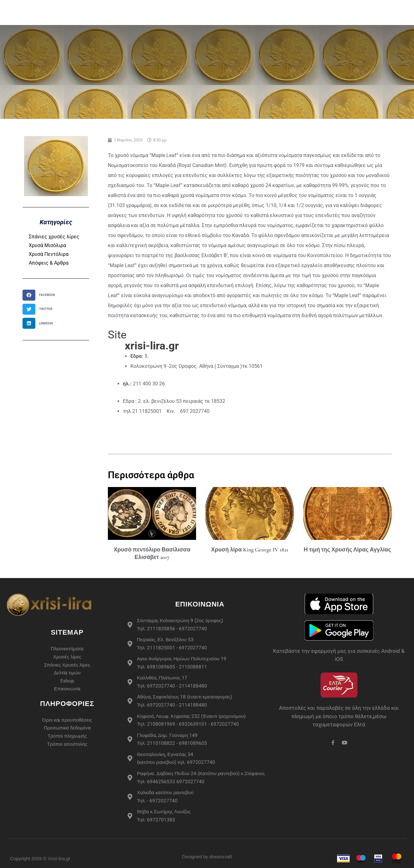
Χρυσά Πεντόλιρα (49, 254)
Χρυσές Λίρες (182, 6)
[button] (41, 295)
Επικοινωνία (362, 19)
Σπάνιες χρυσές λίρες (54, 237)
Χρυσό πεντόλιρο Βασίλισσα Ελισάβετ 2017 (152, 553)
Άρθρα (370, 6)
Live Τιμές (339, 6)
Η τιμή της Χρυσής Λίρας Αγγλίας (347, 550)
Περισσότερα (297, 6)
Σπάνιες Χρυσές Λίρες (240, 6)
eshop (144, 6)
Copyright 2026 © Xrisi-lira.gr (40, 864)
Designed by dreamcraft (207, 863)
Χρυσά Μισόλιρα (47, 245)
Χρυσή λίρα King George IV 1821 (250, 550)
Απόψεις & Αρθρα (49, 263)
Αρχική (119, 6)
